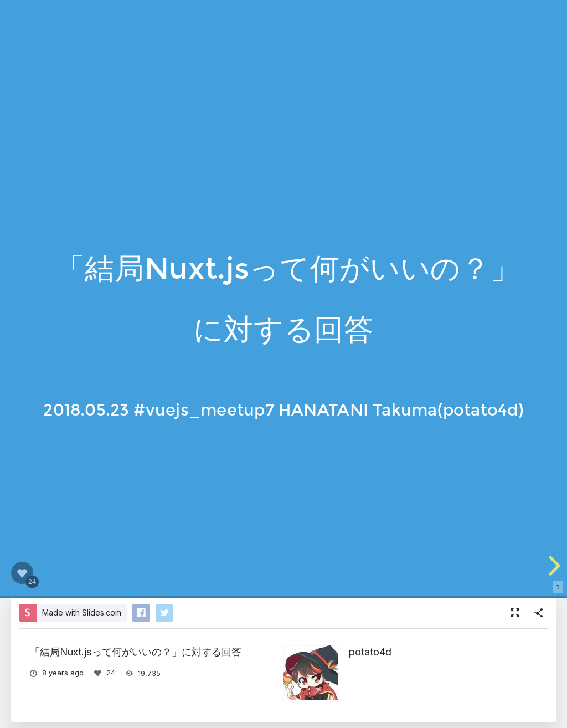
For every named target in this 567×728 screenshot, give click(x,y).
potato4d (370, 652)
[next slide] (553, 566)
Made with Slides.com (82, 612)
